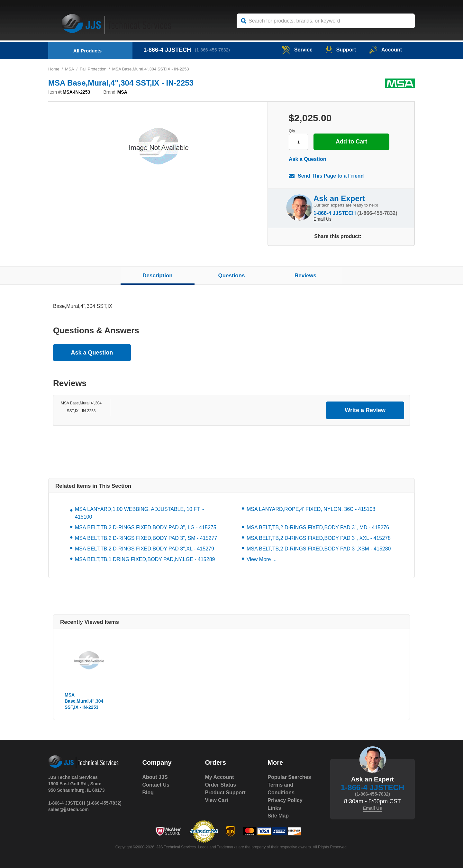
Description (158, 276)
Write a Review (365, 410)
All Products (87, 51)
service (297, 50)
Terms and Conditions (281, 789)
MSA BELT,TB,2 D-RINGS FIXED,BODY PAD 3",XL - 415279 (145, 549)
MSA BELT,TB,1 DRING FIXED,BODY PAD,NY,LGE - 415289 (145, 559)
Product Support (225, 793)
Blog (148, 793)
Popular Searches (289, 777)
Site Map (278, 816)
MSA (69, 69)
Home (54, 69)
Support (341, 50)
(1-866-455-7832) (212, 50)
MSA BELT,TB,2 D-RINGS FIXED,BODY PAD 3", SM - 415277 (146, 538)
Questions (231, 276)
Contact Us (156, 785)
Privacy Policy (285, 800)
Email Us (322, 219)
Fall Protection (93, 69)
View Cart (217, 800)
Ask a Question (307, 159)
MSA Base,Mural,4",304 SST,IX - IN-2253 (84, 701)
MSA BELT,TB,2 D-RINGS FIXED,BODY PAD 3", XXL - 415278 (319, 538)
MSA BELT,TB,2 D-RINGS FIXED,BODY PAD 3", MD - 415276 (318, 527)
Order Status (220, 785)
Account (385, 50)
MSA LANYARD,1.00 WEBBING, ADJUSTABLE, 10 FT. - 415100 (139, 513)
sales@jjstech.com (68, 809)
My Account (219, 777)
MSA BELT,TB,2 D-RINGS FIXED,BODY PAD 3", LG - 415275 (146, 527)
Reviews (305, 276)
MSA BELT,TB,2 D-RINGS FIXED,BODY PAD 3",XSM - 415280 (319, 549)
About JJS (155, 777)
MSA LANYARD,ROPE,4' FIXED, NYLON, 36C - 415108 (311, 509)
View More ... (262, 559)
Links (274, 808)
